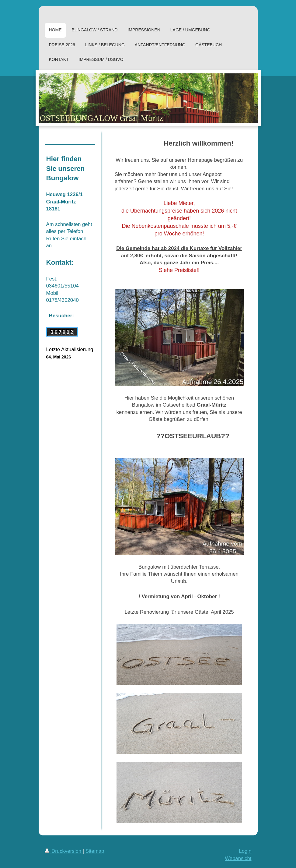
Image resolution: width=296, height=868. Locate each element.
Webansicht (238, 858)
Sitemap (95, 851)
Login (245, 851)
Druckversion (64, 851)
